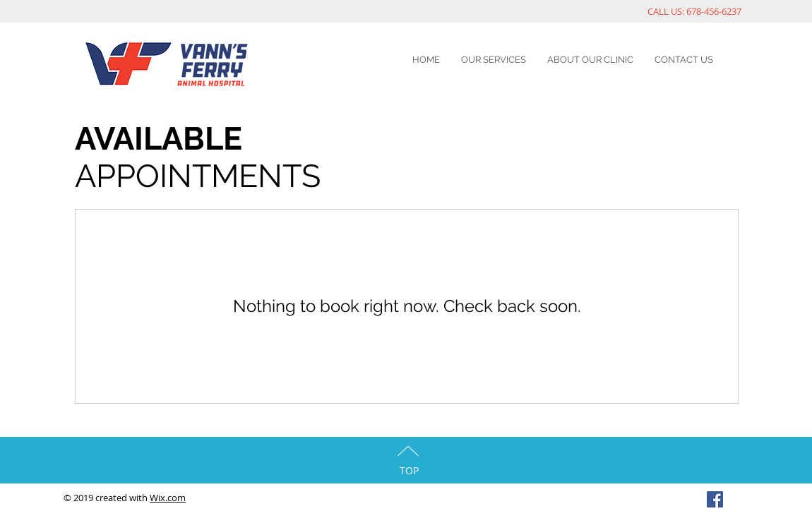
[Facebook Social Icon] (715, 499)
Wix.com (168, 498)
